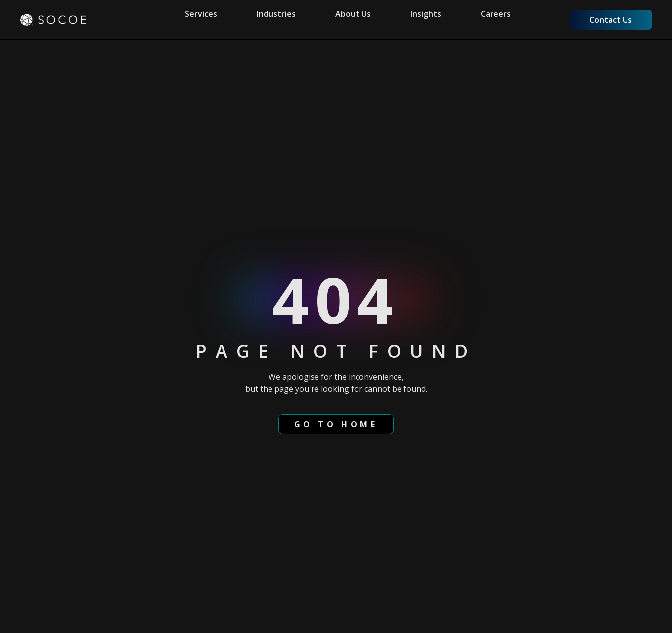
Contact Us (611, 20)
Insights (426, 14)
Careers (496, 14)
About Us (353, 14)
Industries (276, 14)
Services (201, 14)
